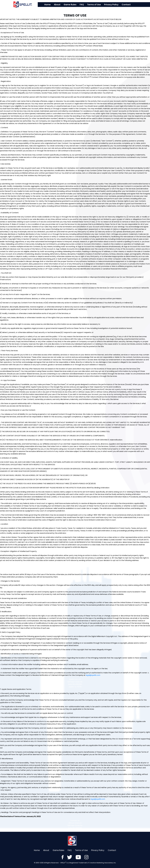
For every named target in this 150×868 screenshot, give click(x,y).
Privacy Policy (115, 5)
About (61, 5)
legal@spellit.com (93, 675)
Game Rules (74, 5)
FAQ (86, 5)
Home (51, 5)
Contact (130, 5)
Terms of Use (98, 5)
